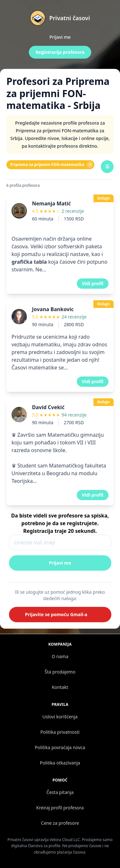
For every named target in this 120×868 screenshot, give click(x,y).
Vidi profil (93, 283)
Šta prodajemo (60, 672)
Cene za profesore (60, 823)
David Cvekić (48, 407)
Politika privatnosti (60, 732)
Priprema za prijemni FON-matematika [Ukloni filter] (52, 165)
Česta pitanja (60, 792)
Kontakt (60, 687)
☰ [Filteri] (107, 166)
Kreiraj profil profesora (60, 808)
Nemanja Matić (51, 203)
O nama (60, 656)
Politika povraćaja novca (60, 747)
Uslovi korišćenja (60, 717)
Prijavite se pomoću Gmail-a (56, 614)
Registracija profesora (60, 52)
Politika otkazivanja (60, 763)
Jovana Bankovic (53, 309)
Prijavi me (60, 37)
